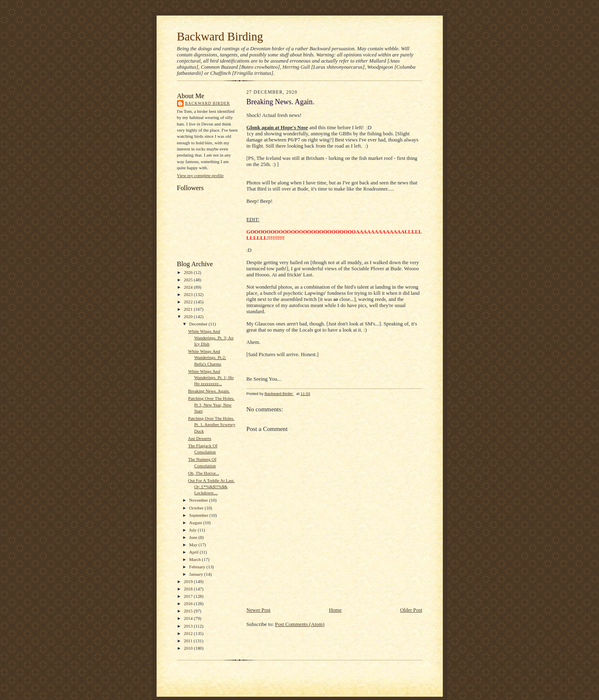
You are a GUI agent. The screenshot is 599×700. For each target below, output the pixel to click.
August (196, 523)
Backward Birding (220, 36)
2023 (189, 294)
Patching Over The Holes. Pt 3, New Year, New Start (211, 405)
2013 (189, 626)
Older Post (411, 610)
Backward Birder (208, 103)
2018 (189, 589)
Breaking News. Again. (209, 391)
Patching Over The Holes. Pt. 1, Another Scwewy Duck (212, 425)
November (199, 500)
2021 (189, 309)
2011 (188, 641)
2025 (189, 280)
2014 (189, 618)
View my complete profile (200, 175)
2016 (189, 604)
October (197, 508)
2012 (189, 633)
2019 (189, 581)
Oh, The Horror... (204, 473)
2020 (189, 316)
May (194, 545)
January (197, 574)
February (198, 567)
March (196, 559)
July (194, 530)
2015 (189, 611)
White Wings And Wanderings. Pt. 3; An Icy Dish (211, 338)
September (200, 515)
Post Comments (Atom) (300, 624)
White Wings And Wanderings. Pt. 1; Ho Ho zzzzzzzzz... (211, 378)
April (195, 552)
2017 (189, 596)
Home (335, 610)
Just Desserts (200, 438)
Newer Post (259, 610)
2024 (189, 287)
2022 (189, 302)
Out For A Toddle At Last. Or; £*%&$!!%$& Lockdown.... (211, 487)
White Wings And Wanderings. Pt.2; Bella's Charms (207, 358)
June (194, 537)
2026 (189, 272)
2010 (189, 648)
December (199, 324)
